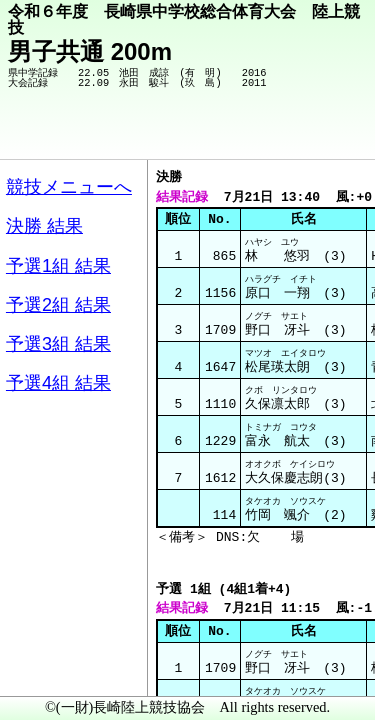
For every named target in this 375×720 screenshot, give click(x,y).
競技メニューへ (290, 131)
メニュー (56, 669)
